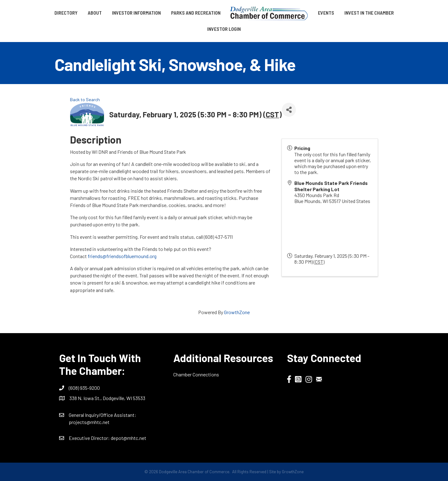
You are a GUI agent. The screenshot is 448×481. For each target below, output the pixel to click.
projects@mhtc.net (89, 422)
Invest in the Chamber (369, 13)
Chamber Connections (196, 374)
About (95, 13)
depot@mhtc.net (128, 438)
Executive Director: (90, 438)
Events (326, 13)
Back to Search (85, 99)
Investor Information (136, 13)
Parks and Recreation (196, 13)
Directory (66, 13)
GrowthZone (237, 312)
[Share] (289, 110)
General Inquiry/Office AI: (103, 415)
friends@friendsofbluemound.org (122, 256)
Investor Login (224, 29)
